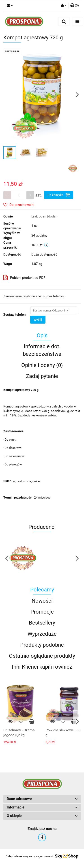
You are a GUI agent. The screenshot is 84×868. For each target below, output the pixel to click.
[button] (74, 6)
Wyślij (38, 320)
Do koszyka (59, 195)
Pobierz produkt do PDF (24, 277)
